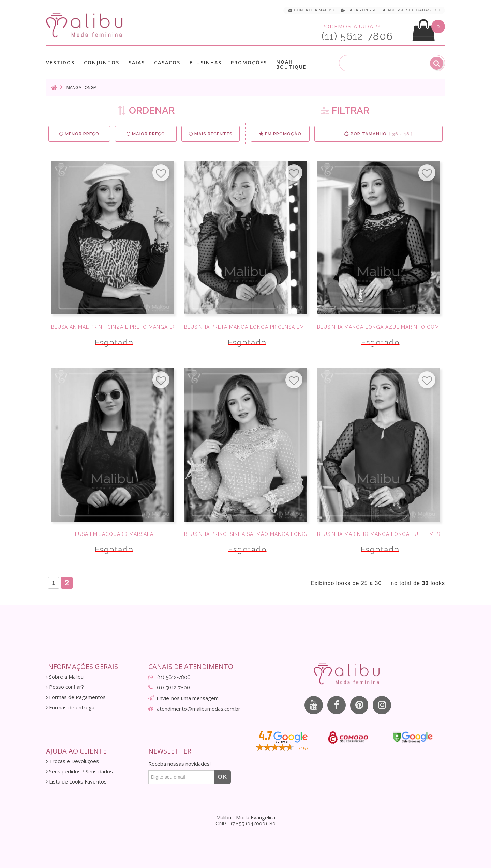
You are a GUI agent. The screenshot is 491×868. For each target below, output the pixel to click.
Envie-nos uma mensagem (188, 698)
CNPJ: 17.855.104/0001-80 (245, 824)
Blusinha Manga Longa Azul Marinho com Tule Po (378, 327)
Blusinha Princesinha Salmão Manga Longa (245, 534)
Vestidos (60, 63)
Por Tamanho (378, 134)
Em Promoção (280, 134)
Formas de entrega (70, 707)
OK (223, 777)
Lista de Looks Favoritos (76, 782)
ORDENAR (146, 111)
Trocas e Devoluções (72, 761)
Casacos (167, 63)
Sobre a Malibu (65, 677)
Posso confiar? (65, 687)
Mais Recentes (211, 134)
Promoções (249, 63)
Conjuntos (102, 63)
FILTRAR (345, 111)
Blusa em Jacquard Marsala (113, 534)
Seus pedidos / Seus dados (79, 771)
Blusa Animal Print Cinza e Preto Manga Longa (113, 327)
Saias (137, 63)
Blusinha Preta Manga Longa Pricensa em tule (245, 327)
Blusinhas (206, 63)
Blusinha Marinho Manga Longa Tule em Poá (378, 534)
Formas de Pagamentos (76, 697)
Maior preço (146, 134)
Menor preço (79, 134)
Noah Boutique (291, 64)
